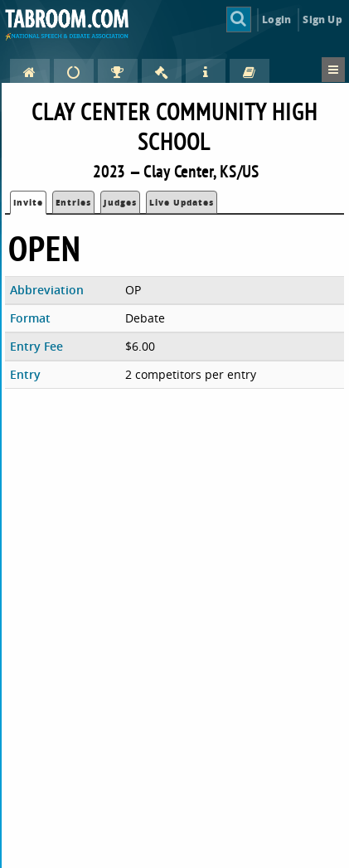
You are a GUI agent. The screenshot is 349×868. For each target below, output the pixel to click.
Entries (73, 202)
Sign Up (322, 19)
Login (276, 19)
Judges (120, 202)
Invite (28, 202)
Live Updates (182, 202)
